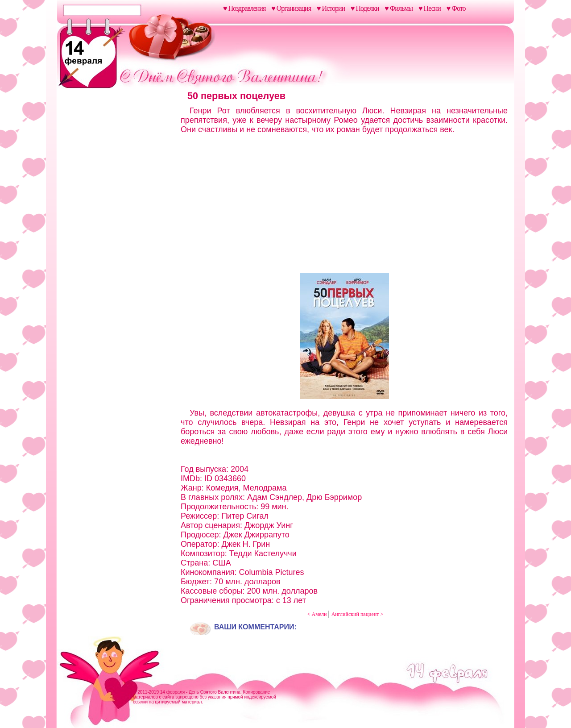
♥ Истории (331, 8)
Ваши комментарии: (255, 627)
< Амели (318, 614)
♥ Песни (430, 8)
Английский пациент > (358, 614)
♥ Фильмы (399, 8)
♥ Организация (291, 8)
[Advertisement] (117, 231)
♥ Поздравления (244, 8)
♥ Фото (456, 8)
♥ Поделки (365, 8)
